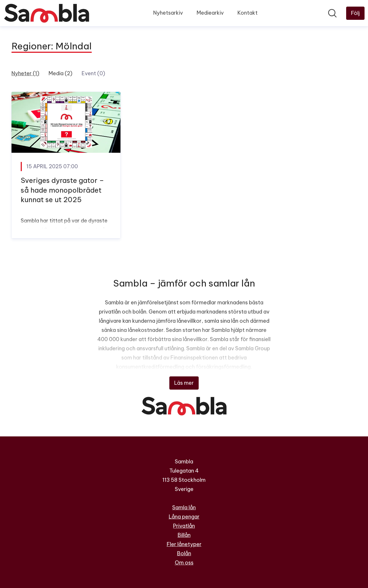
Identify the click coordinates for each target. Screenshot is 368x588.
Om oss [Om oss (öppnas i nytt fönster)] (184, 563)
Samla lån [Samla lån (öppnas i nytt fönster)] (184, 507)
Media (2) (61, 73)
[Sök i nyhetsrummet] (332, 13)
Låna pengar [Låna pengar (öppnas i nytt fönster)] (184, 517)
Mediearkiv (210, 13)
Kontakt (248, 13)
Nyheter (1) (25, 73)
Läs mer (184, 383)
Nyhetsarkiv (168, 13)
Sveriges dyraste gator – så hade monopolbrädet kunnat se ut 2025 (62, 190)
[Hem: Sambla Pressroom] (47, 13)
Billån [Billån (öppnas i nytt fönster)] (184, 535)
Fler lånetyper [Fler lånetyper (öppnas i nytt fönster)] (184, 544)
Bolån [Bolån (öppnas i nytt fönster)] (184, 553)
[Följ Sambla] (355, 13)
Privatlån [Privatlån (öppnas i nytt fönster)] (184, 526)
